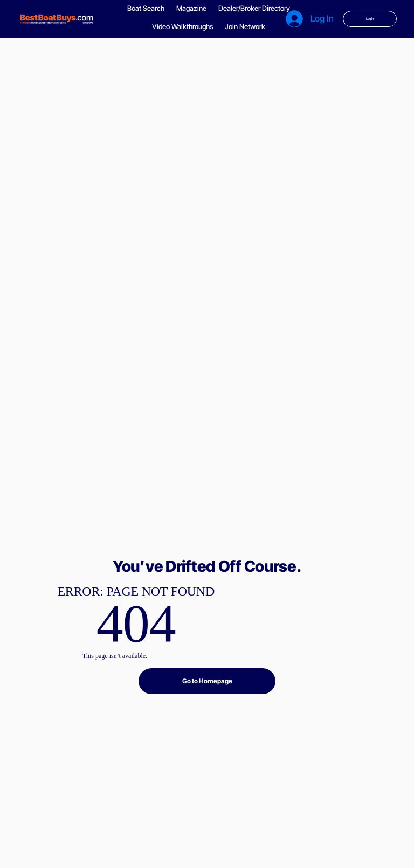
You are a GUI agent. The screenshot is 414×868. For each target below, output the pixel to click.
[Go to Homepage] (207, 681)
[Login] (370, 19)
